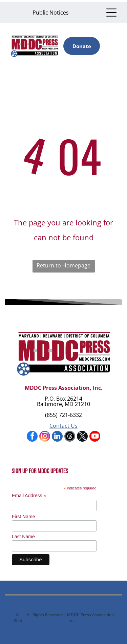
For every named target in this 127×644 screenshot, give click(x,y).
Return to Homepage (63, 265)
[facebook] (32, 437)
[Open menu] (111, 13)
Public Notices (51, 13)
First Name (23, 517)
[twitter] (82, 437)
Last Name (23, 537)
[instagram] (45, 437)
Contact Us (63, 426)
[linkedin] (57, 437)
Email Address (29, 496)
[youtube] (95, 437)
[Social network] (70, 437)
